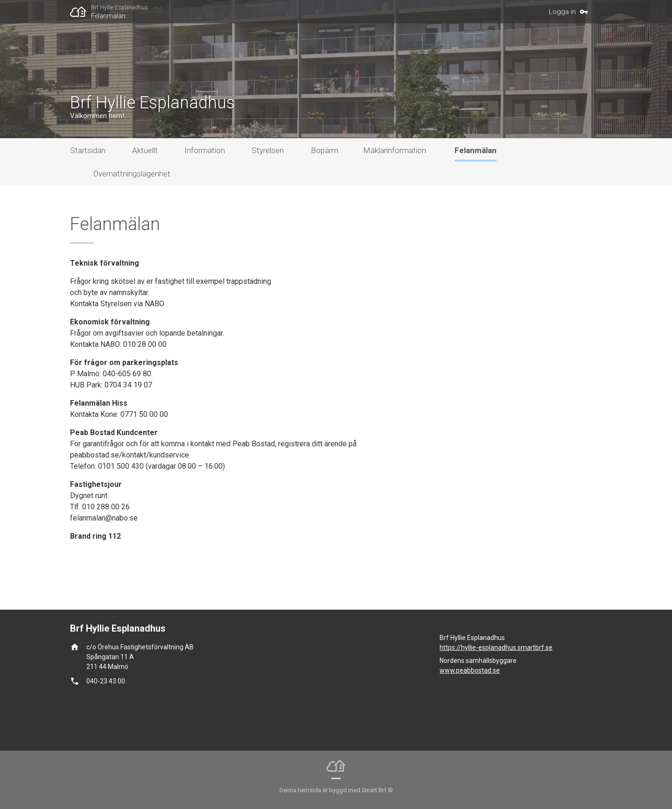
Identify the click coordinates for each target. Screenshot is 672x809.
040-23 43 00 (106, 681)
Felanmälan (108, 16)
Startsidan (88, 150)
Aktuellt (145, 150)
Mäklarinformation (395, 150)
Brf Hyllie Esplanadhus (119, 7)
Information (205, 150)
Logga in (562, 12)
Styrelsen (268, 150)
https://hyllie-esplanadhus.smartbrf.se (496, 647)
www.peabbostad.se (470, 670)
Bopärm (325, 150)
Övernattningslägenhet (132, 174)
